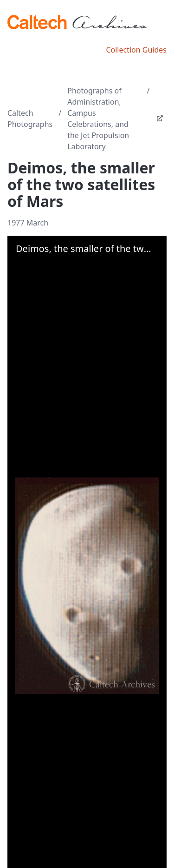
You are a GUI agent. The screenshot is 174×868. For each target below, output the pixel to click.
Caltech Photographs (30, 119)
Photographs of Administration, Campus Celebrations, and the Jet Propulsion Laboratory (98, 119)
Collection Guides (136, 50)
